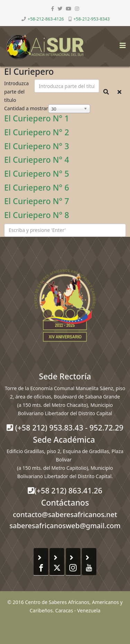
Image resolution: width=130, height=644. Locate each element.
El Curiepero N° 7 (37, 201)
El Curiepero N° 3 (37, 146)
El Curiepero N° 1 (37, 118)
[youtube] (69, 9)
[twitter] (60, 9)
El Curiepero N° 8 (37, 215)
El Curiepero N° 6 (37, 187)
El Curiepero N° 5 (37, 174)
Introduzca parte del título (16, 92)
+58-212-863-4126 (46, 19)
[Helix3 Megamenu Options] (121, 43)
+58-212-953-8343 (92, 19)
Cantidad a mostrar (26, 108)
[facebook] (53, 9)
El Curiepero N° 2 (37, 132)
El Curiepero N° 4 (37, 160)
